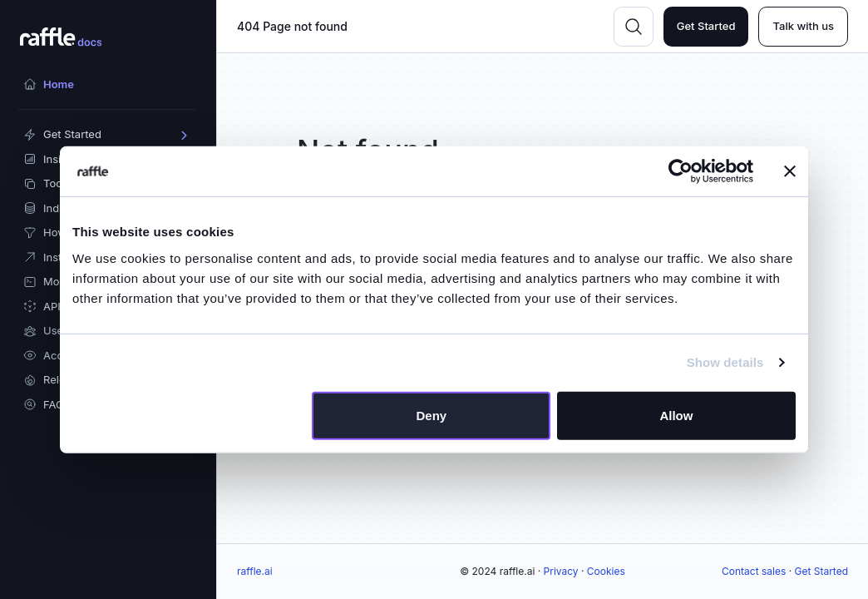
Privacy (561, 571)
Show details (725, 362)
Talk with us (803, 26)
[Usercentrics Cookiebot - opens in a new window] (681, 171)
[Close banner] (790, 171)
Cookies (606, 571)
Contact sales (754, 571)
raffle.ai (255, 571)
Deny (432, 415)
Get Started (706, 26)
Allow (676, 415)
